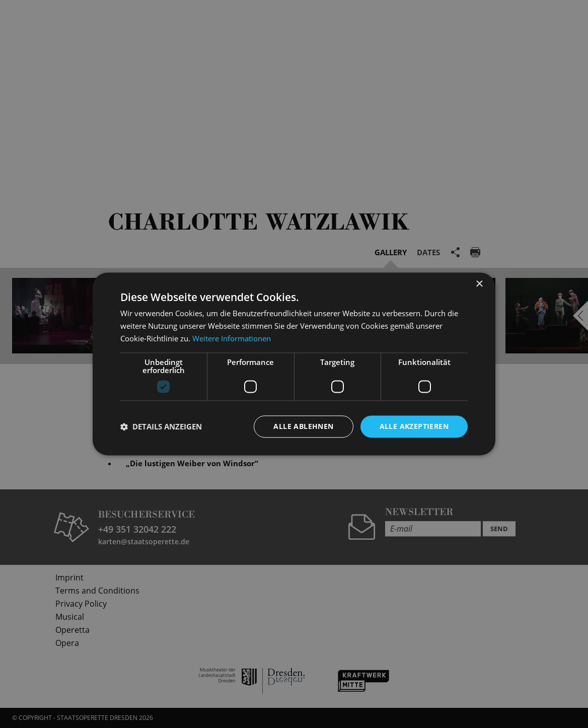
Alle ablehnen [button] (303, 426)
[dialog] (294, 364)
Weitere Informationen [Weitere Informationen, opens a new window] (232, 338)
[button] (161, 426)
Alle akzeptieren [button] (414, 426)
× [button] (479, 284)
